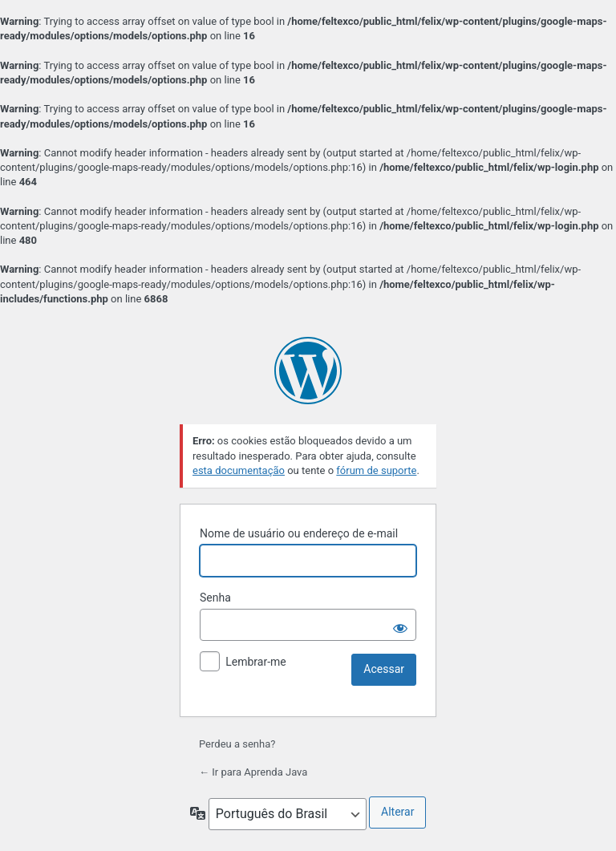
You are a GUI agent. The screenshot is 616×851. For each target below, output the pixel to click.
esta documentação (239, 470)
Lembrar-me (256, 662)
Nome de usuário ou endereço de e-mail (299, 533)
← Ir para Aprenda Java (253, 772)
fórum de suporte (376, 470)
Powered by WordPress (308, 371)
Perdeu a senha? (237, 744)
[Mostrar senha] (400, 625)
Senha (215, 598)
